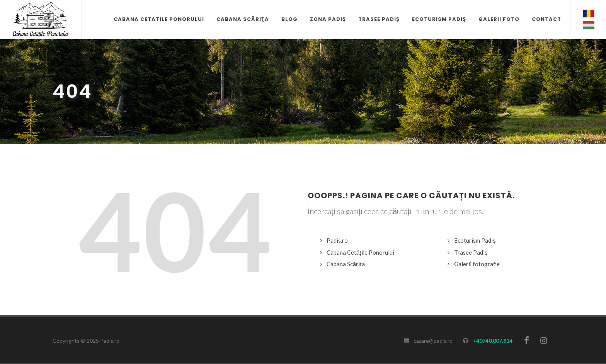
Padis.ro (337, 240)
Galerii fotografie (477, 264)
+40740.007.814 (493, 341)
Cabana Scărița (346, 264)
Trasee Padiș (471, 252)
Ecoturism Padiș (475, 240)
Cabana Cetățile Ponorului (360, 252)
